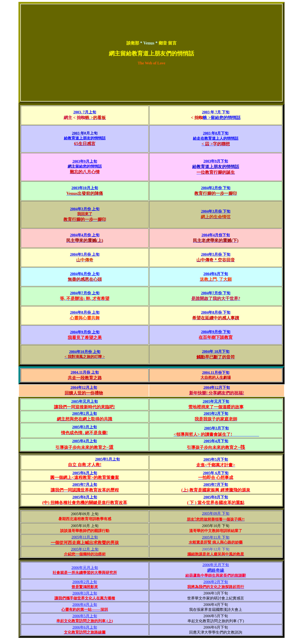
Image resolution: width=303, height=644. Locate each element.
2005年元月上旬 (85, 401)
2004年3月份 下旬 (216, 211)
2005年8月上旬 (85, 497)
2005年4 (79, 441)
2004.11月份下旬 (216, 373)
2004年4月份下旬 (216, 235)
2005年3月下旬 (216, 428)
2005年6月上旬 (85, 473)
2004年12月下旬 (217, 387)
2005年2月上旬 (85, 414)
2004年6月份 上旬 (85, 274)
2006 (216, 565)
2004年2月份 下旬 (216, 188)
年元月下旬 (220, 401)
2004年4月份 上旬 (85, 235)
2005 (206, 401)
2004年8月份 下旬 (216, 312)
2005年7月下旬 (216, 485)
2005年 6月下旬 (216, 473)
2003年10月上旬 (85, 188)
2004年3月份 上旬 (85, 209)
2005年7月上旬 (85, 485)
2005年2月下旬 (216, 414)
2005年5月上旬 (107, 459)
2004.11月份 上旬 (85, 372)
